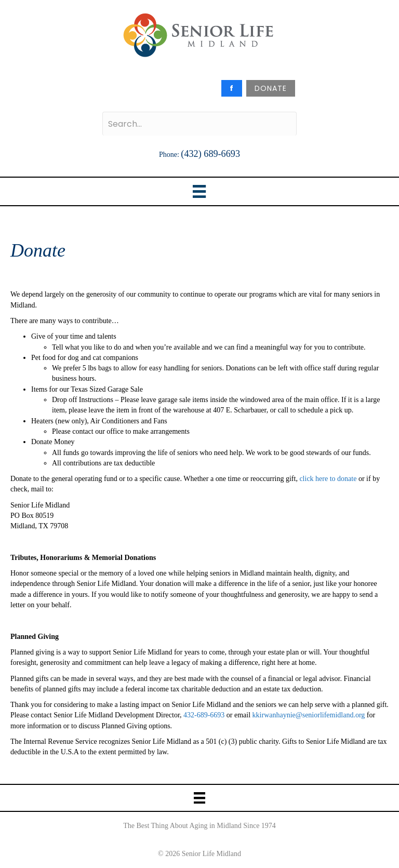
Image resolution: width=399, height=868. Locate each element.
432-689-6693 (203, 715)
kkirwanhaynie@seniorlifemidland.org (309, 715)
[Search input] (199, 124)
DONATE (271, 88)
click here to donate (328, 479)
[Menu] (199, 191)
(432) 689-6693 (210, 154)
